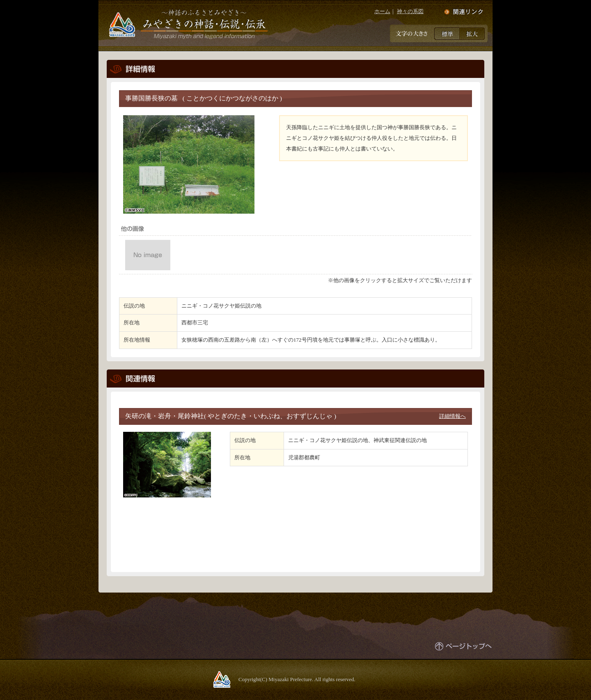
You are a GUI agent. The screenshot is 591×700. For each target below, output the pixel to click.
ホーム (382, 11)
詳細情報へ (452, 416)
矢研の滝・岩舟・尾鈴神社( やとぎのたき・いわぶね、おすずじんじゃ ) (231, 416)
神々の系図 (410, 11)
